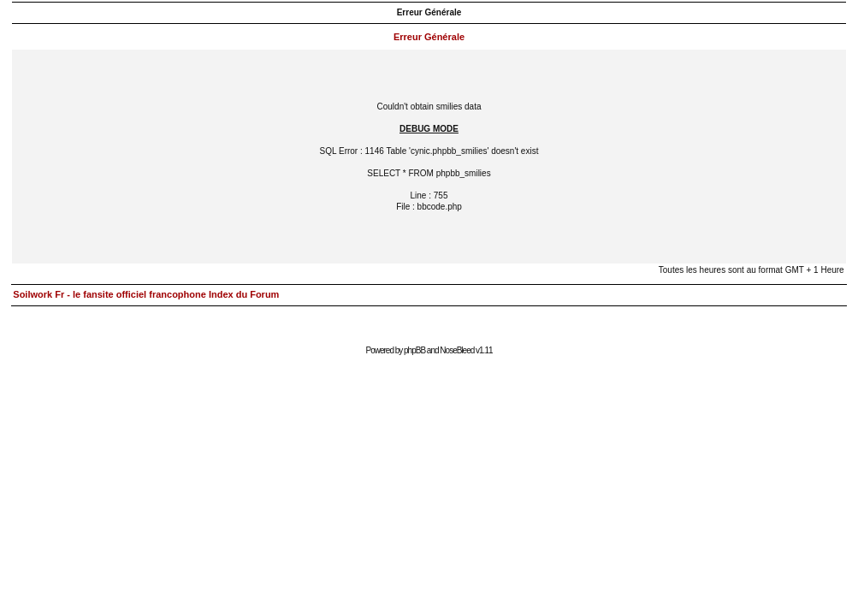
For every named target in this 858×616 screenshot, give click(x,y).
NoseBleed (457, 350)
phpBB (414, 350)
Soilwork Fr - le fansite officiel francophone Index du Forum (146, 294)
